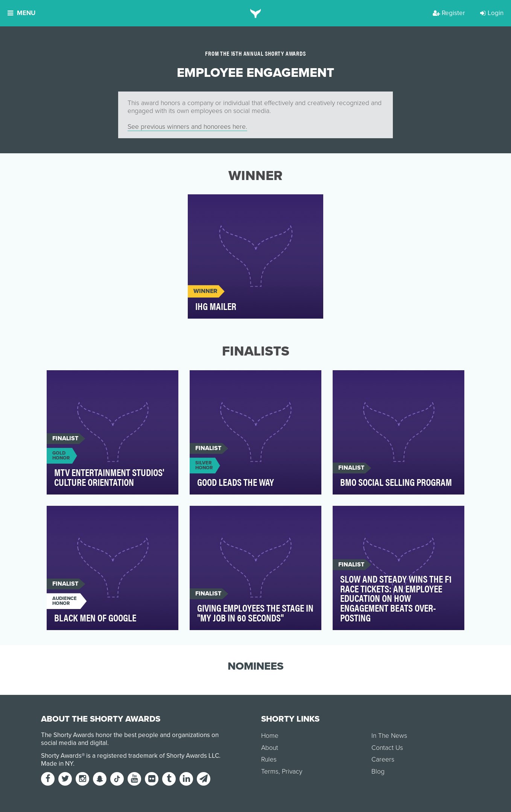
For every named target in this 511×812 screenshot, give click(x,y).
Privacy (292, 772)
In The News (389, 736)
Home (270, 736)
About (270, 748)
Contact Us (387, 748)
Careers (383, 759)
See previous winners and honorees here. (187, 127)
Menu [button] (21, 13)
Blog (378, 772)
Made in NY (57, 764)
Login (492, 13)
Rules (269, 759)
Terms (270, 772)
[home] (256, 13)
